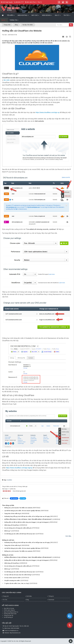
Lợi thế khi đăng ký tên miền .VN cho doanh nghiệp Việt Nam (22, 511)
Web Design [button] (47, 16)
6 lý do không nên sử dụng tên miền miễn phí (18, 528)
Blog (28, 600)
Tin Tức (5, 600)
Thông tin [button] (14, 21)
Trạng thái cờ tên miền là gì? (13, 514)
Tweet (23, 498)
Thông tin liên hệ (8, 615)
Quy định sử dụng (9, 608)
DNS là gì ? (8, 531)
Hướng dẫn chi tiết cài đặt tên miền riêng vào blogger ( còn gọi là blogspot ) (27, 522)
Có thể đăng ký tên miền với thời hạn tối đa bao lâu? (20, 534)
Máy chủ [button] (35, 16)
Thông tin (51, 596)
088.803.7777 (20, 2)
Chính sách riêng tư (9, 610)
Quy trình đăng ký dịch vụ (11, 612)
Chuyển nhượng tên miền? (12, 581)
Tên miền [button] (11, 16)
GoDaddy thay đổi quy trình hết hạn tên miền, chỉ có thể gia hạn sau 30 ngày (27, 516)
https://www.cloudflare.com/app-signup (19, 468)
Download (51, 600)
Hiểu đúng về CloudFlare (12, 525)
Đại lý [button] (58, 16)
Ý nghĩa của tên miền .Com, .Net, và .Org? (17, 583)
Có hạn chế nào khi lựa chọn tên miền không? (18, 575)
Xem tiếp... (69, 536)
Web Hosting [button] (23, 16)
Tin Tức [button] (67, 16)
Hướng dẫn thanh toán (10, 614)
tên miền (7, 80)
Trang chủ (6, 596)
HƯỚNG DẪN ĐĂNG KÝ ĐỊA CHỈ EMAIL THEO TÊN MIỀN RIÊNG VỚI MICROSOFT (28, 519)
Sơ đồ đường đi (8, 617)
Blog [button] (4, 21)
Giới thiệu (29, 596)
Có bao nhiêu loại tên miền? (13, 578)
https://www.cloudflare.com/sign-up (48, 112)
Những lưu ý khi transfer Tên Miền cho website (18, 508)
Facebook (14, 498)
